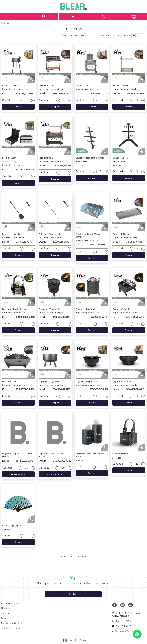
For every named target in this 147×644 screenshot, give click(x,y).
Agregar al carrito (18, 474)
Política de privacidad (12, 623)
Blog (3, 618)
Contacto (6, 613)
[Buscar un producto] (44, 17)
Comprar (18, 107)
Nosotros (6, 608)
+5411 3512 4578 (121, 621)
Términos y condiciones (13, 628)
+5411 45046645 (122, 626)
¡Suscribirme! (74, 594)
